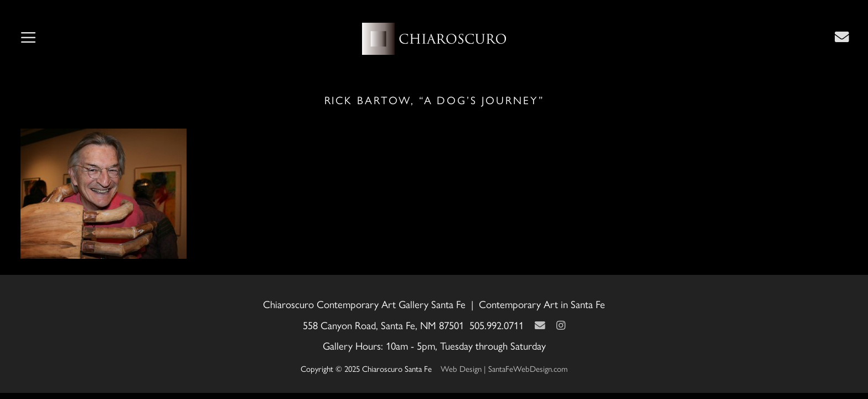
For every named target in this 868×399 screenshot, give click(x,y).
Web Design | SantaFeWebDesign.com (504, 369)
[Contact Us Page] (842, 37)
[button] (28, 39)
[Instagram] (561, 326)
